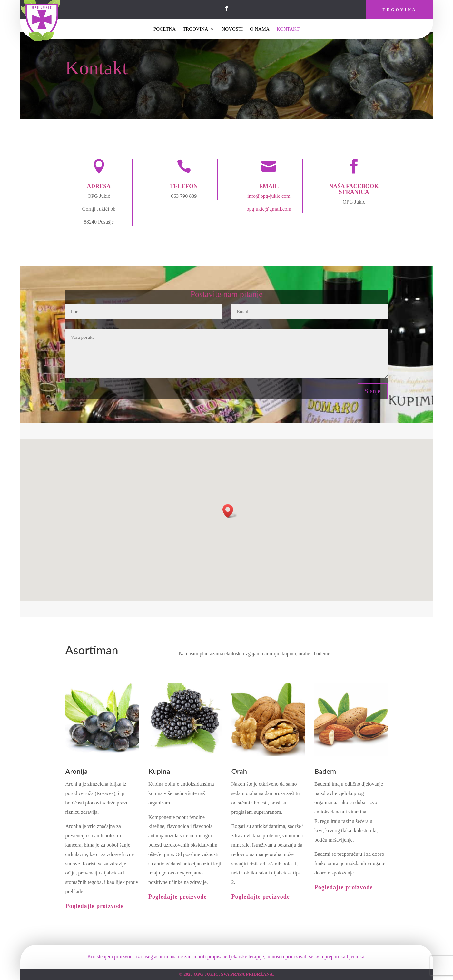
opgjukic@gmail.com (269, 209)
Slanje (373, 391)
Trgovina (399, 10)
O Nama (260, 29)
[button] (230, 511)
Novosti (232, 29)
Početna (165, 29)
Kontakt (288, 29)
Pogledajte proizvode (95, 906)
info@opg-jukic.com (269, 196)
